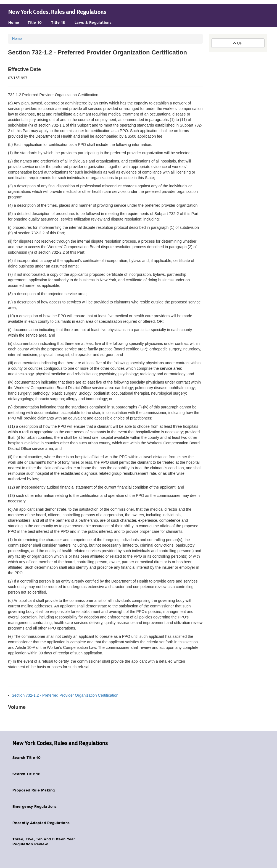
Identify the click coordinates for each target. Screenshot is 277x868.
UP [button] (238, 43)
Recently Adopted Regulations (41, 823)
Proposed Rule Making (34, 790)
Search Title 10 (27, 758)
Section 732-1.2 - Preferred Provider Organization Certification (65, 695)
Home (14, 23)
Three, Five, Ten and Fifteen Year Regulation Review (44, 842)
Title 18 (58, 23)
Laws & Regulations (93, 23)
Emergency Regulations (35, 807)
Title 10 (35, 23)
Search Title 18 (26, 774)
